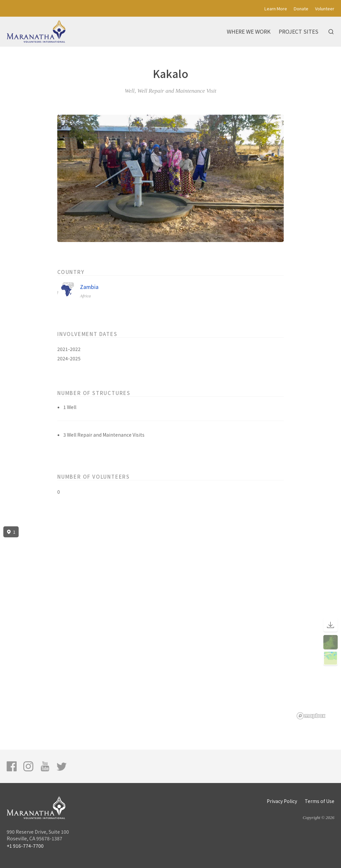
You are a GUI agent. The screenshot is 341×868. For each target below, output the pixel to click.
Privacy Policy (282, 801)
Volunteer (325, 8)
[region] (170, 623)
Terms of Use (320, 801)
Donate (301, 8)
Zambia (89, 287)
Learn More (276, 8)
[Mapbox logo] (311, 716)
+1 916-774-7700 (25, 846)
